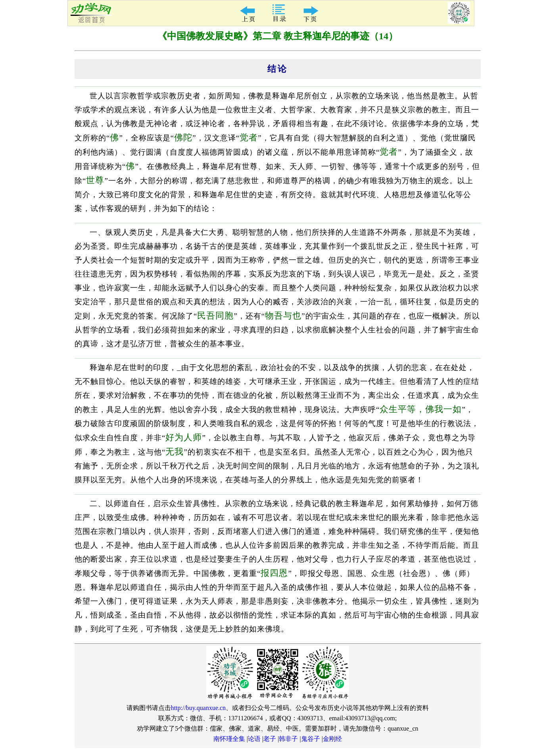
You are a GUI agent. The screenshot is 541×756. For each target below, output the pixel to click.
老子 (270, 739)
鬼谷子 (311, 739)
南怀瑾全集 (229, 739)
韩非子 (288, 739)
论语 (254, 739)
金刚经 (332, 739)
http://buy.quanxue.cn (199, 708)
